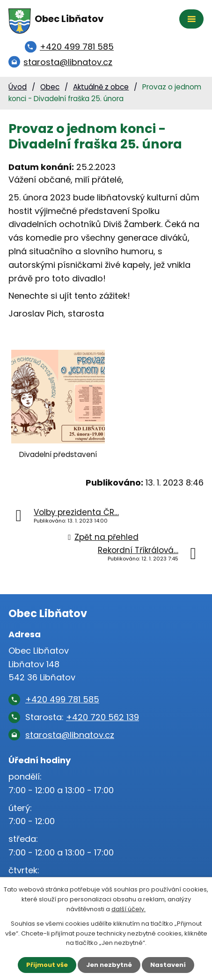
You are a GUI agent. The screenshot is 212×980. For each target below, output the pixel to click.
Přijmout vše (47, 965)
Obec (50, 87)
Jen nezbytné (109, 965)
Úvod (18, 87)
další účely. (128, 909)
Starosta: (82, 717)
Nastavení (168, 965)
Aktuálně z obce (101, 87)
